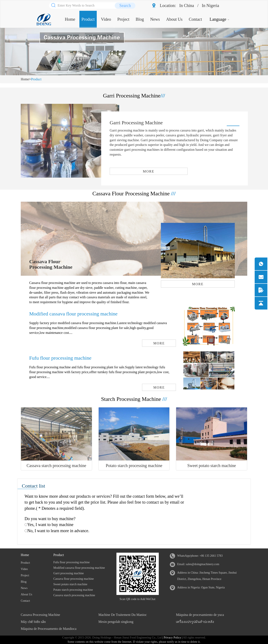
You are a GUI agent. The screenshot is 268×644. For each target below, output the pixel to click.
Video (106, 19)
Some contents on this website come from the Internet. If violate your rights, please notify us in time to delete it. (134, 642)
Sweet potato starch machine (212, 466)
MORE (149, 171)
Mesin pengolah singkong (116, 622)
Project (123, 19)
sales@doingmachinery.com (203, 564)
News (155, 19)
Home (70, 19)
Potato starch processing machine (134, 466)
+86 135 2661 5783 (211, 556)
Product (88, 19)
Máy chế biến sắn (33, 622)
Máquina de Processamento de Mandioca (49, 629)
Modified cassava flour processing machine (73, 314)
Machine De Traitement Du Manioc (123, 615)
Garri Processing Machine (136, 123)
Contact (195, 19)
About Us (174, 19)
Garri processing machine (69, 573)
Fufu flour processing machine (60, 358)
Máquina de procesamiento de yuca (200, 615)
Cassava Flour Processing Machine (51, 264)
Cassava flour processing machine (74, 579)
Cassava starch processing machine (57, 466)
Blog (140, 19)
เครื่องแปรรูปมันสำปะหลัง (195, 622)
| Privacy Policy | (172, 638)
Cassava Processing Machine (40, 615)
